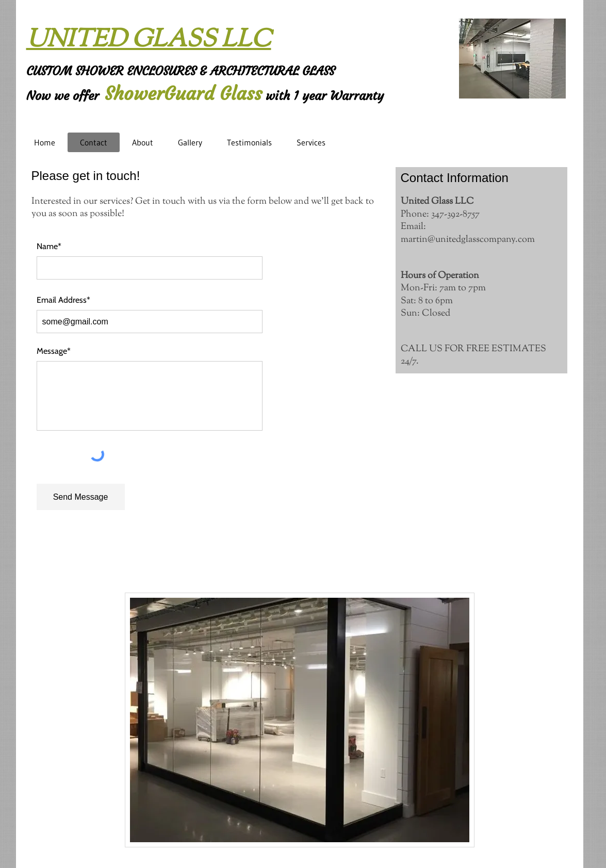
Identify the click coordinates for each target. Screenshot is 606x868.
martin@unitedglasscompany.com (468, 240)
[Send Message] (81, 497)
